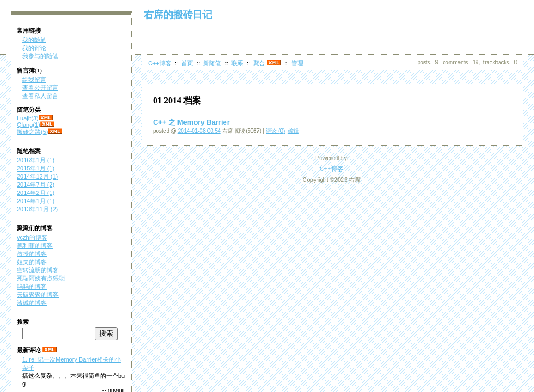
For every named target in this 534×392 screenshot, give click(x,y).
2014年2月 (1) (36, 193)
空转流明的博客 (38, 270)
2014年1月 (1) (36, 201)
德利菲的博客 (35, 246)
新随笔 (212, 63)
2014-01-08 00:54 (200, 131)
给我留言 (34, 79)
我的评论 (34, 48)
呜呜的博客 (32, 286)
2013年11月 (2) (37, 209)
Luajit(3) (28, 118)
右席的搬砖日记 (178, 15)
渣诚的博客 (32, 303)
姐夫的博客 (32, 262)
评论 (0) (275, 131)
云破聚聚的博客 (38, 295)
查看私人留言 (40, 96)
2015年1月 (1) (36, 168)
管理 (297, 63)
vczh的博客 (32, 237)
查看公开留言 (40, 88)
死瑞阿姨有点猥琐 (41, 278)
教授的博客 (32, 254)
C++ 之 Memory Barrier (191, 122)
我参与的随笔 (40, 56)
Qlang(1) (29, 125)
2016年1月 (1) (36, 160)
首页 (187, 63)
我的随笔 (34, 40)
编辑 (293, 131)
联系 (237, 63)
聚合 (259, 63)
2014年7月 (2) (36, 185)
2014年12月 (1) (37, 176)
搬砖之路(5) (32, 132)
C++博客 (160, 63)
